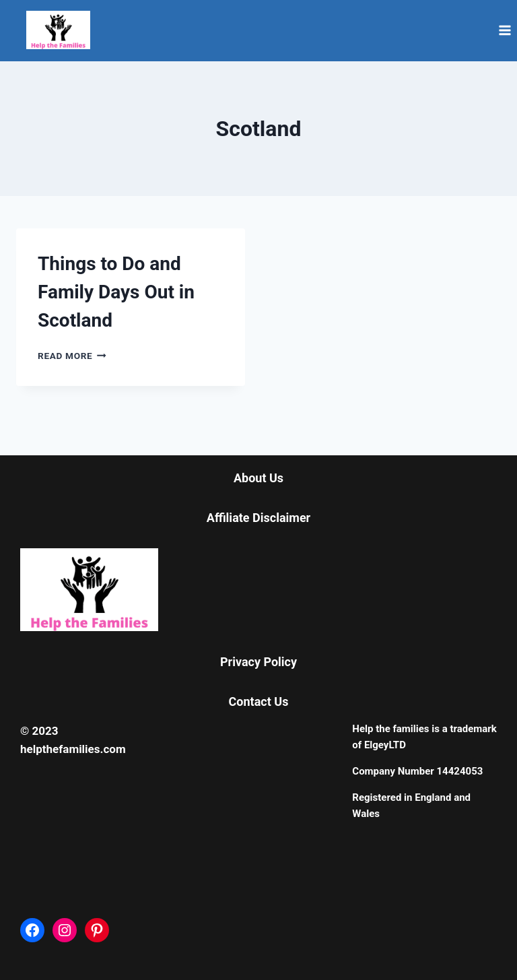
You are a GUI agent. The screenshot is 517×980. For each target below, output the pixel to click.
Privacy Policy (258, 662)
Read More (72, 356)
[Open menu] (505, 30)
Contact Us (259, 701)
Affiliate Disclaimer (258, 518)
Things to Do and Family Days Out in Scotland (116, 292)
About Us (258, 478)
